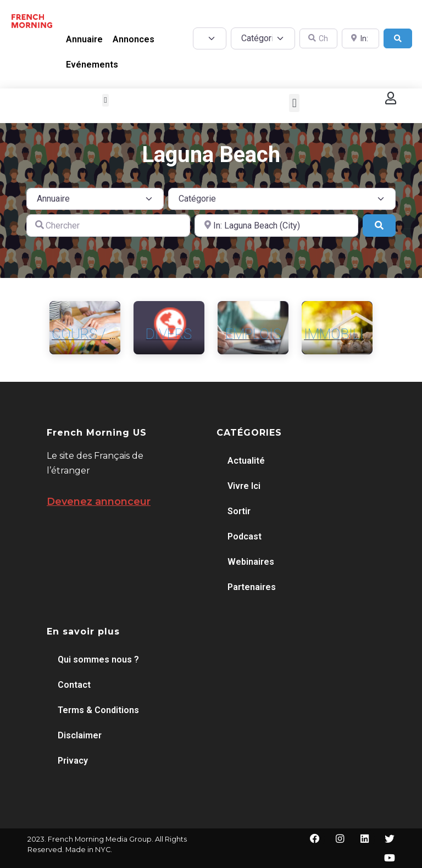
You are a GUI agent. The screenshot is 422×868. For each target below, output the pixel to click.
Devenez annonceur (99, 502)
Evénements (92, 65)
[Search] (398, 39)
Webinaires (251, 562)
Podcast (245, 536)
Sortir (239, 511)
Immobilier (342, 334)
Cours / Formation (119, 334)
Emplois (253, 334)
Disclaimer (80, 735)
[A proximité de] (276, 225)
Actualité (246, 461)
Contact (74, 685)
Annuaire (84, 39)
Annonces (134, 39)
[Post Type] (210, 38)
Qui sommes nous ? (98, 660)
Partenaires (252, 587)
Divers (169, 334)
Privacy (73, 761)
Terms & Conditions (98, 710)
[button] (106, 100)
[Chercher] (108, 225)
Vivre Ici (244, 486)
